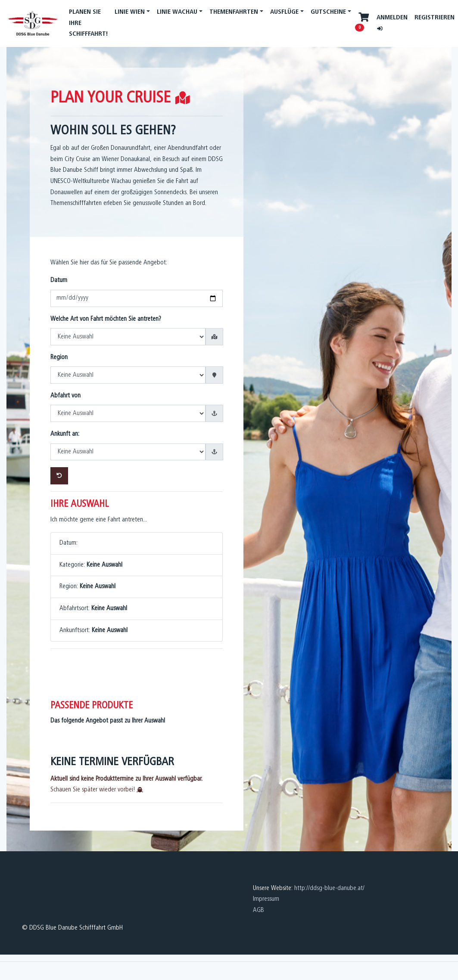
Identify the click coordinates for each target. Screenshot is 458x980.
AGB (259, 910)
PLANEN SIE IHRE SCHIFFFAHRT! (88, 23)
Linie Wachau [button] (177, 12)
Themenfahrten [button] (234, 12)
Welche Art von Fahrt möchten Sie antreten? (106, 319)
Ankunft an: (65, 434)
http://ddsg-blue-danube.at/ (329, 888)
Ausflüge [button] (284, 12)
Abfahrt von (65, 396)
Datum (59, 280)
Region (59, 357)
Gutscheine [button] (328, 12)
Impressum (266, 899)
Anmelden (392, 23)
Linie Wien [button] (130, 12)
